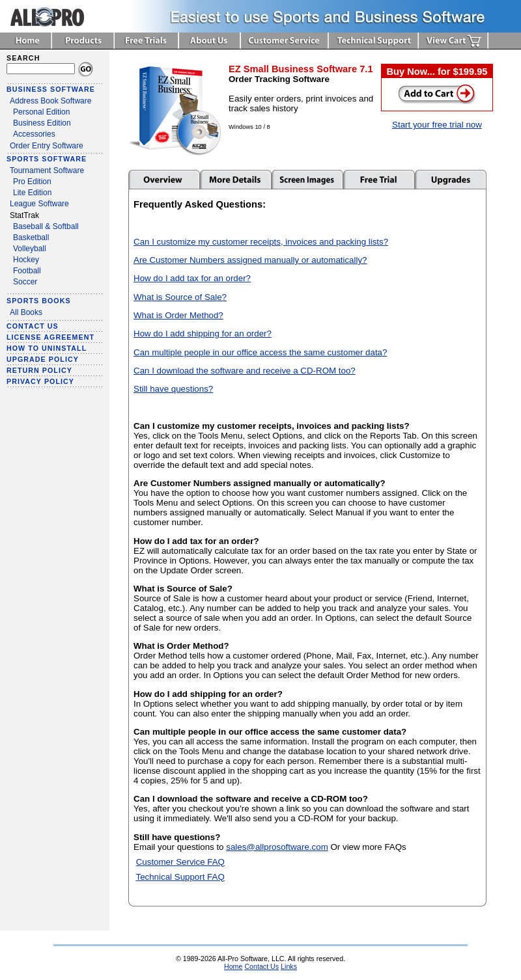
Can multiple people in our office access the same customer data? (260, 352)
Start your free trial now (437, 125)
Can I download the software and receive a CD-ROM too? (245, 371)
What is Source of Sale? (180, 297)
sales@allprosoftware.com (277, 847)
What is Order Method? (178, 315)
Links (289, 966)
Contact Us (261, 966)
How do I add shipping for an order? (203, 333)
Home (233, 966)
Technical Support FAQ (180, 877)
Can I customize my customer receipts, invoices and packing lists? (261, 242)
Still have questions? (173, 389)
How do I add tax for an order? (192, 278)
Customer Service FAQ (180, 862)
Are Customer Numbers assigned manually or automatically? (250, 260)
